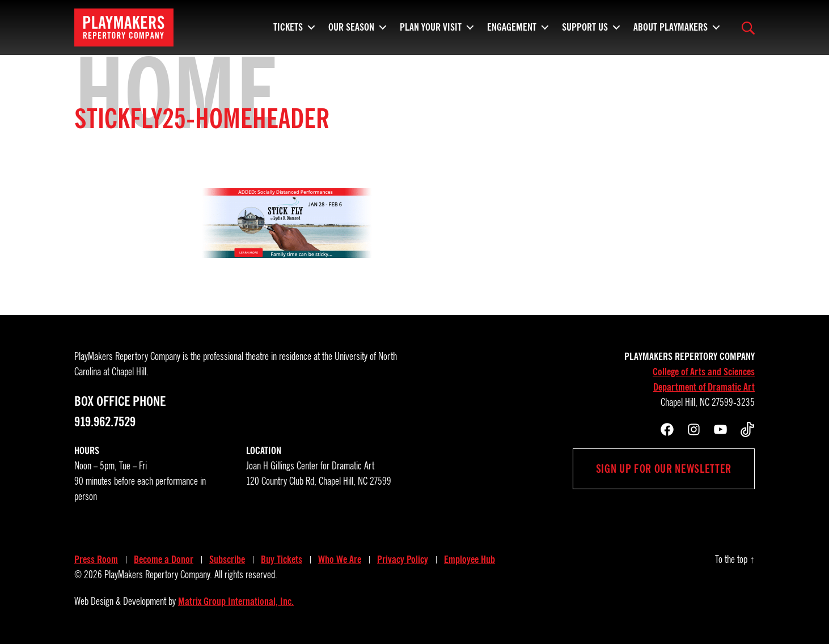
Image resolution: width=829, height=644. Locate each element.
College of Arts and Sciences (704, 372)
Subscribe (227, 560)
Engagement (512, 31)
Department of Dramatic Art (704, 387)
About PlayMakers (671, 31)
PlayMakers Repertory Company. (158, 575)
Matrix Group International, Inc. (236, 601)
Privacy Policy (403, 560)
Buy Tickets (282, 560)
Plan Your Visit (431, 31)
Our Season (351, 31)
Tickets (288, 31)
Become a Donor (164, 560)
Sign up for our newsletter (664, 469)
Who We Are (340, 560)
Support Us (585, 31)
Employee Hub (470, 560)
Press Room (96, 560)
